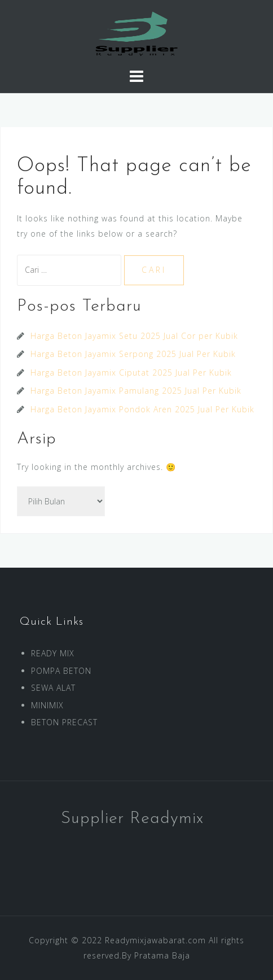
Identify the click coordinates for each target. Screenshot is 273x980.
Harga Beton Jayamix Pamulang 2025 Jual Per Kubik (136, 391)
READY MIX (53, 653)
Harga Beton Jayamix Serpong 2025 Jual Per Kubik (133, 354)
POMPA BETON (61, 671)
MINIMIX (47, 705)
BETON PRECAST (64, 722)
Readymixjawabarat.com (155, 940)
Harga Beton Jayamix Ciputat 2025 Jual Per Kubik (131, 373)
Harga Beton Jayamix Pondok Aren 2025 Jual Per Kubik (142, 409)
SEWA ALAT (53, 688)
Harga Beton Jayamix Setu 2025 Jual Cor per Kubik (134, 336)
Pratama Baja (162, 955)
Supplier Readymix (132, 819)
